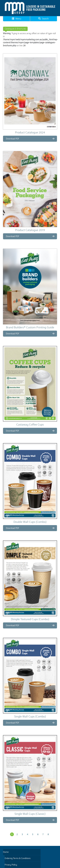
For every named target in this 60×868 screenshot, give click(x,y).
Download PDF (13, 139)
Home (6, 852)
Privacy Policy (11, 865)
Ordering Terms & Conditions (18, 858)
